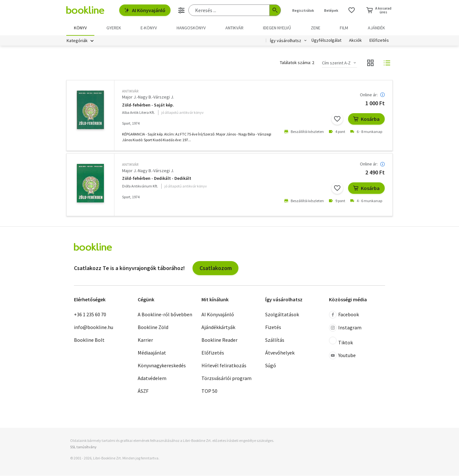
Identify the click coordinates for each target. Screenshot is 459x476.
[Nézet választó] (370, 63)
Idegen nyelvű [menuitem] (277, 28)
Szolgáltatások (282, 315)
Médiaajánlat (152, 353)
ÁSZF (143, 391)
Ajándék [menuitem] (376, 28)
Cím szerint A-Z (336, 63)
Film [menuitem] (344, 28)
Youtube (342, 356)
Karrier (145, 340)
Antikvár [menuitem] (234, 28)
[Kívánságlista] (352, 10)
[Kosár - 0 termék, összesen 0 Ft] (379, 10)
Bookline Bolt (89, 340)
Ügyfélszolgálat (326, 41)
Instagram (345, 328)
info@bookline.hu (94, 327)
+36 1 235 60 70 (90, 315)
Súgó (271, 366)
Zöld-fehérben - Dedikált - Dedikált (157, 179)
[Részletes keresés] (181, 10)
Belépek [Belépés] (331, 10)
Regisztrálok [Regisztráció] (303, 10)
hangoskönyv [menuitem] (191, 28)
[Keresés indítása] (275, 10)
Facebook (344, 315)
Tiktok (341, 341)
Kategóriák (77, 41)
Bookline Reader (219, 340)
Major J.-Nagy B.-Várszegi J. (148, 97)
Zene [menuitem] (316, 28)
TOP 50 (209, 391)
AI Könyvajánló (145, 10)
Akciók (355, 41)
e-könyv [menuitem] (149, 28)
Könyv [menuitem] (80, 28)
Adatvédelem (152, 378)
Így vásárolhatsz (286, 41)
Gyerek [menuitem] (114, 28)
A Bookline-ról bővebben (165, 315)
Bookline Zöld (153, 327)
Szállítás (275, 340)
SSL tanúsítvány (83, 447)
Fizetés (273, 327)
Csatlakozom (216, 268)
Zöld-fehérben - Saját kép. (148, 105)
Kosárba (366, 119)
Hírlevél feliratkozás (224, 366)
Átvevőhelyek (280, 353)
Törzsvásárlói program (226, 378)
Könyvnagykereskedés (162, 366)
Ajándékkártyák (218, 327)
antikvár (130, 91)
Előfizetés (379, 41)
